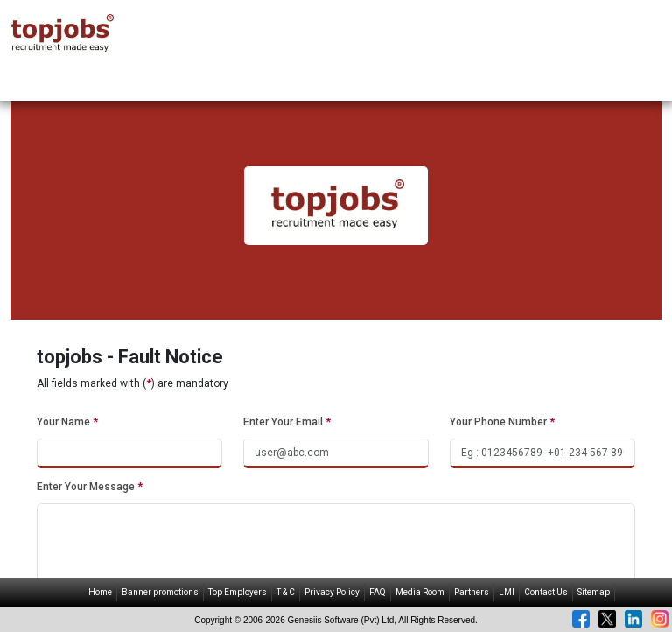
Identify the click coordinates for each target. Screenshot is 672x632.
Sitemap (594, 592)
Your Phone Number (502, 422)
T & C (286, 592)
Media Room (420, 592)
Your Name (67, 422)
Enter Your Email (287, 422)
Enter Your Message (90, 487)
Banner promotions (160, 592)
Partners (472, 592)
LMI (507, 592)
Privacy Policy (332, 592)
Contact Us (546, 592)
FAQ (378, 592)
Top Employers (238, 592)
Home (100, 592)
